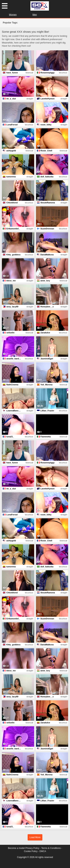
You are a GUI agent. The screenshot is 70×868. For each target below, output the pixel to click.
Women (13, 15)
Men (35, 15)
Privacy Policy (32, 848)
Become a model (16, 848)
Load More (35, 837)
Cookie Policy (31, 851)
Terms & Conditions (51, 848)
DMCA (43, 851)
